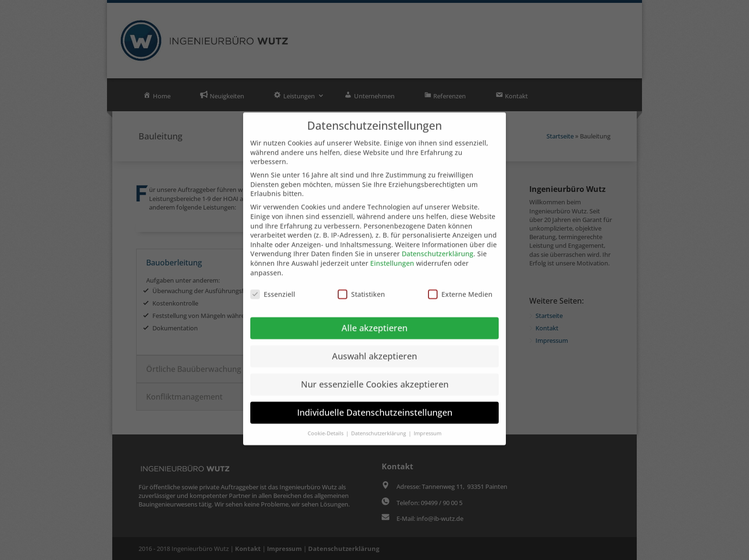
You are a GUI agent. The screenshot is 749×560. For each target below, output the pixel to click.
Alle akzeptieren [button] (374, 318)
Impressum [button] (428, 423)
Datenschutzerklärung (438, 244)
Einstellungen (392, 253)
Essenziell (273, 284)
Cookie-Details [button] (326, 423)
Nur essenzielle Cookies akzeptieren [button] (375, 374)
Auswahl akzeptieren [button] (374, 346)
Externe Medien (460, 284)
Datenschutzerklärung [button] (379, 423)
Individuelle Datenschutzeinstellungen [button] (375, 402)
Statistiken (361, 284)
